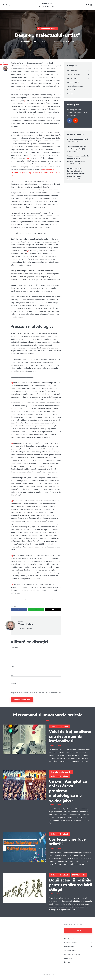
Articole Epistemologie (75, 86)
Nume (13, 667)
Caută (78, 930)
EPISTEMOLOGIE (79, 875)
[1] (12, 383)
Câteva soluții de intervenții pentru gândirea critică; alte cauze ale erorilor (76, 172)
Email (13, 675)
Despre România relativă (77, 139)
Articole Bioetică (73, 82)
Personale (71, 94)
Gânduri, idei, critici (73, 74)
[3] (44, 132)
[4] (28, 158)
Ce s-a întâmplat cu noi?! (61, 772)
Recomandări (72, 78)
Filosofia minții (72, 71)
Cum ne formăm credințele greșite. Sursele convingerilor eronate (78, 159)
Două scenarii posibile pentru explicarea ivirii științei (70, 885)
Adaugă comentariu (29, 41)
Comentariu (14, 647)
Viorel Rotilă (26, 624)
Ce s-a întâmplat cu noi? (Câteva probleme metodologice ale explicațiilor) (68, 791)
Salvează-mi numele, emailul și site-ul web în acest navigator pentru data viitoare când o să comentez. (36, 693)
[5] (28, 251)
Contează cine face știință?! (67, 842)
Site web (13, 684)
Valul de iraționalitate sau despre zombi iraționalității (70, 736)
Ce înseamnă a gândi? (47, 28)
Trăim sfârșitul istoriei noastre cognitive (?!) (76, 147)
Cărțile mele (71, 90)
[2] (25, 100)
